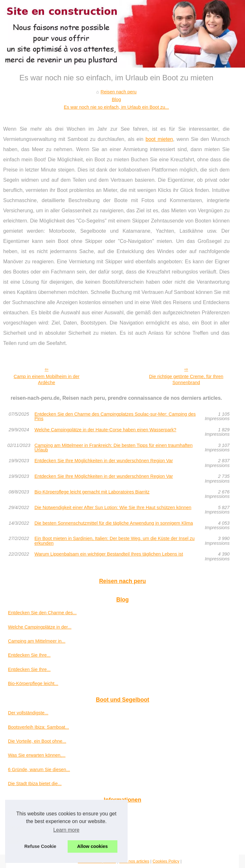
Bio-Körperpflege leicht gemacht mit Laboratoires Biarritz (92, 492)
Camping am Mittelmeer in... (37, 641)
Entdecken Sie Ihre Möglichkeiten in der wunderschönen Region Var (104, 461)
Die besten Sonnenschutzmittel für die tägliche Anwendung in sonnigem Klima (114, 523)
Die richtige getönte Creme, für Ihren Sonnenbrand (186, 379)
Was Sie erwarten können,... (37, 755)
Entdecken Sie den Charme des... (42, 613)
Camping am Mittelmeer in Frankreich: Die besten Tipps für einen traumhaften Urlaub (114, 448)
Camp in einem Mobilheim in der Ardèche (47, 379)
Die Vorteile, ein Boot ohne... (37, 741)
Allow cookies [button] (93, 846)
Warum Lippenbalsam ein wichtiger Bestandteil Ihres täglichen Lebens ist (109, 554)
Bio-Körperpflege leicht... (33, 683)
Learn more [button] (66, 830)
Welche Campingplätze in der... (40, 627)
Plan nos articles (134, 861)
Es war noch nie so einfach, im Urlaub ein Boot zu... (116, 107)
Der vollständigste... (28, 713)
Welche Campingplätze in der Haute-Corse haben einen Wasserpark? (105, 430)
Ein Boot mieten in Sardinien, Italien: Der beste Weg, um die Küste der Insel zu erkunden (115, 541)
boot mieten (159, 139)
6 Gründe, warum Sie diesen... (39, 770)
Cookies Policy (166, 861)
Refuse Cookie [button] (40, 846)
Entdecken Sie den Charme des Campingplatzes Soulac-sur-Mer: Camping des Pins (115, 416)
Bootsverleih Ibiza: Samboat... (38, 727)
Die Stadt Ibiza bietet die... (35, 784)
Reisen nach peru (119, 92)
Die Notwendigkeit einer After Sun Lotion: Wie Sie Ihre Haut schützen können (113, 508)
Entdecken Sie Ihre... (29, 655)
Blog (116, 99)
